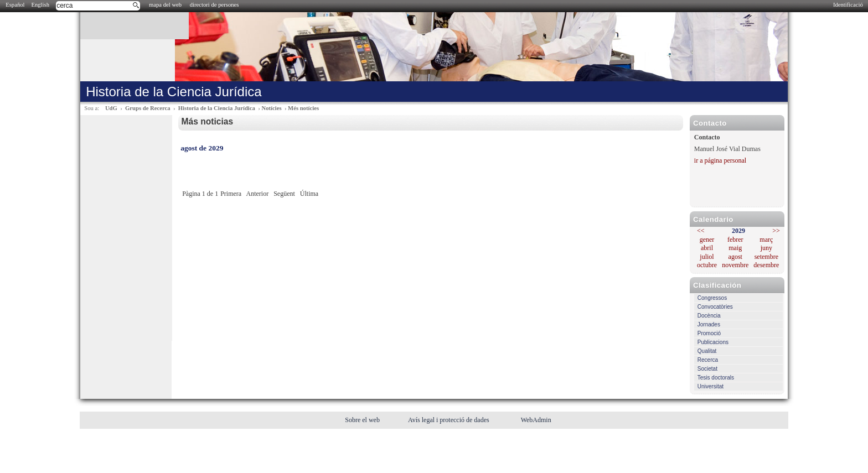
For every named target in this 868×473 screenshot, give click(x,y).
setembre (766, 257)
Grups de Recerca (148, 108)
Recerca (708, 360)
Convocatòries (715, 307)
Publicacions (713, 342)
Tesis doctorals (716, 378)
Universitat (711, 386)
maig (735, 248)
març (766, 240)
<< (701, 231)
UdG (111, 108)
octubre (707, 265)
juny (766, 248)
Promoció (709, 333)
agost (735, 257)
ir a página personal (720, 160)
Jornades (709, 324)
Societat (707, 369)
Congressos (712, 298)
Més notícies (303, 108)
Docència (709, 316)
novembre (735, 265)
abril (707, 248)
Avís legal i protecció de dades (449, 420)
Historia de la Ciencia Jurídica (217, 108)
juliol (707, 257)
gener (707, 240)
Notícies (271, 108)
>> (776, 231)
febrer (735, 240)
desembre (766, 265)
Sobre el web (363, 420)
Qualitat (707, 351)
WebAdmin (536, 420)
